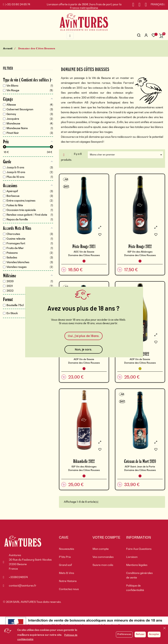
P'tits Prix (65, 557)
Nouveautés (67, 549)
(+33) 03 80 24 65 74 (17, 5)
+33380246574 (18, 577)
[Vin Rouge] (84, 261)
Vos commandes (103, 557)
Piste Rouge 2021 (84, 246)
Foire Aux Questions (139, 549)
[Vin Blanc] (140, 369)
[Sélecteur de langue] (156, 5)
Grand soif (65, 565)
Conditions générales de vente (139, 575)
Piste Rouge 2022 (140, 246)
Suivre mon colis (103, 565)
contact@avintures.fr (23, 586)
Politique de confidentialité (135, 588)
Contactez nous (69, 589)
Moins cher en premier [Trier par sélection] (126, 155)
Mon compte (101, 549)
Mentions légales (137, 565)
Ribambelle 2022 (84, 461)
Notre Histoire (68, 581)
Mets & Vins (67, 573)
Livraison (132, 557)
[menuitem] (73, 549)
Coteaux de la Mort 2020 (140, 461)
